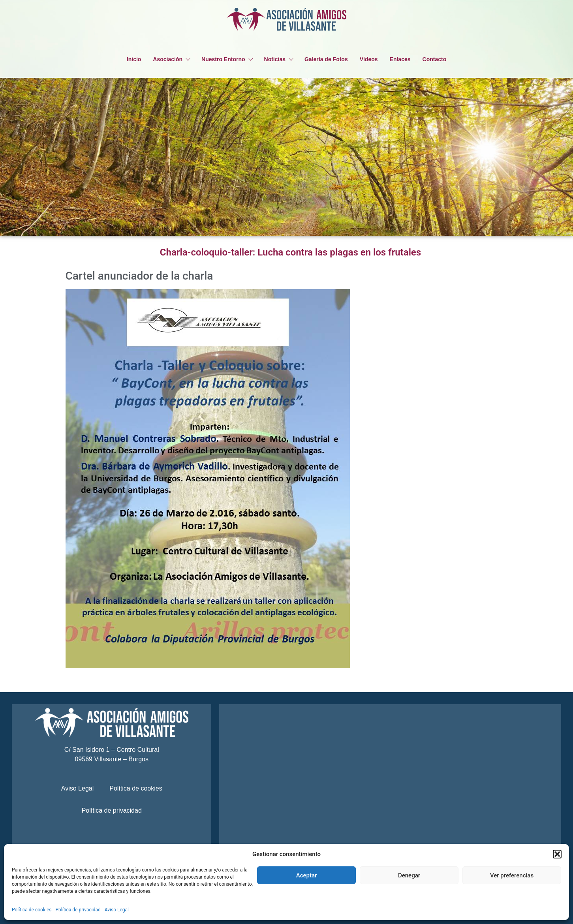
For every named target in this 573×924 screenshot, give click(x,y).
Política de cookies (32, 910)
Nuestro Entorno (227, 59)
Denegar (409, 875)
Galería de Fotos (326, 59)
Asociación (171, 59)
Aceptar (307, 875)
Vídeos (369, 59)
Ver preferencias (512, 875)
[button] (557, 854)
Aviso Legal (117, 910)
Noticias (278, 59)
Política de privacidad (78, 910)
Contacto (435, 59)
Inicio (134, 59)
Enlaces (400, 59)
